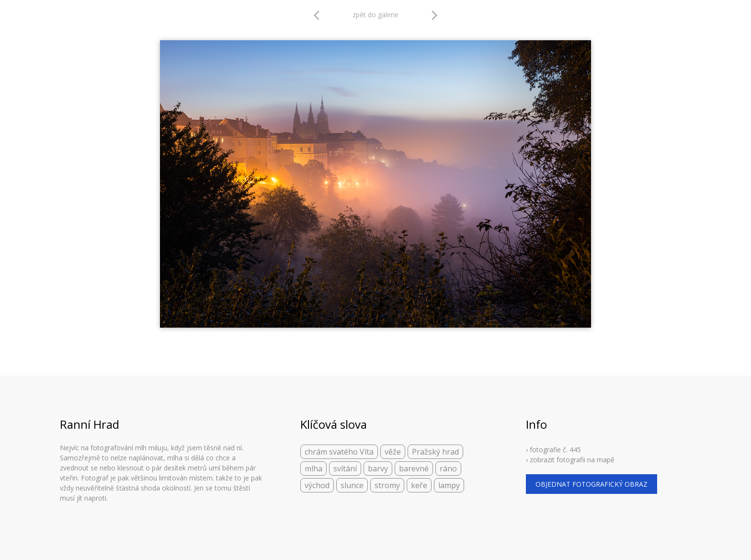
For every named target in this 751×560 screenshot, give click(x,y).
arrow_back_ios (319, 15)
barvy (378, 469)
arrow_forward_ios (434, 15)
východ (317, 485)
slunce (352, 485)
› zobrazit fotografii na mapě (570, 460)
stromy (387, 485)
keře (419, 485)
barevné (414, 469)
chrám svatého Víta (339, 452)
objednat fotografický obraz (592, 484)
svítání (345, 469)
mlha (313, 469)
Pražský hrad (435, 452)
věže (393, 452)
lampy (449, 485)
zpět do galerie (375, 15)
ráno (448, 469)
